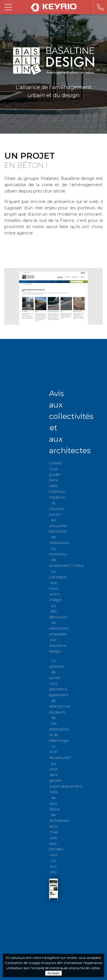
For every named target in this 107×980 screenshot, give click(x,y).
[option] (53, 296)
